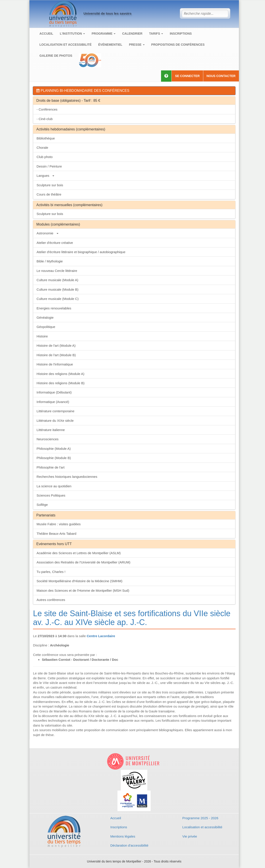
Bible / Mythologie (50, 261)
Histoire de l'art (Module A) (56, 346)
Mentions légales (123, 836)
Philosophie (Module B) (54, 458)
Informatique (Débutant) (54, 392)
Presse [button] (137, 45)
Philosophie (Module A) (54, 449)
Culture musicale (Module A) (57, 280)
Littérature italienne (51, 430)
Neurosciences (47, 439)
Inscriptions (181, 34)
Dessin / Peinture (49, 166)
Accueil (46, 34)
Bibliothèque (46, 138)
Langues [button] (45, 176)
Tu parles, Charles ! (51, 572)
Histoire (42, 336)
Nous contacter (221, 76)
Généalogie (45, 317)
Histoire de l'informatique (55, 364)
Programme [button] (104, 34)
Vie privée (190, 836)
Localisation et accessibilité (65, 45)
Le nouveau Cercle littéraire (57, 271)
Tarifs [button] (156, 34)
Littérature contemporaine (55, 411)
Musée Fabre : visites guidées (59, 524)
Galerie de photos (56, 56)
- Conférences (47, 109)
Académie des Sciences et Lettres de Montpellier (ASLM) (79, 553)
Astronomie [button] (47, 233)
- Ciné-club (45, 119)
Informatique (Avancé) (53, 402)
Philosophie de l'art (50, 467)
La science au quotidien (54, 486)
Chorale (42, 148)
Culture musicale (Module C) (58, 299)
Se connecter (187, 76)
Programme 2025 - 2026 (200, 818)
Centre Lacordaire (101, 636)
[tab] (134, 91)
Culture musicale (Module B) (57, 289)
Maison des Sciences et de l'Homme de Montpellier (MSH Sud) (83, 590)
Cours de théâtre (49, 194)
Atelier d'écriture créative (55, 243)
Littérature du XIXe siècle (55, 421)
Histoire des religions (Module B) (60, 383)
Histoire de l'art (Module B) (56, 355)
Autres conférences (51, 600)
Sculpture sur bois (50, 185)
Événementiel (110, 45)
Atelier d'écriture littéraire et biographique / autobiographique (81, 252)
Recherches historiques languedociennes (67, 477)
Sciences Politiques (51, 495)
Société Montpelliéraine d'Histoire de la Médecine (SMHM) (79, 581)
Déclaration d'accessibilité (129, 845)
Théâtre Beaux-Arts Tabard (56, 534)
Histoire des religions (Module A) (60, 374)
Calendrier (132, 34)
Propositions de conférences (178, 45)
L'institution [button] (73, 34)
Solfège (42, 505)
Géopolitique (46, 327)
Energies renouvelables (54, 308)
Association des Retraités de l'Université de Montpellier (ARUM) (83, 562)
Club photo (45, 157)
